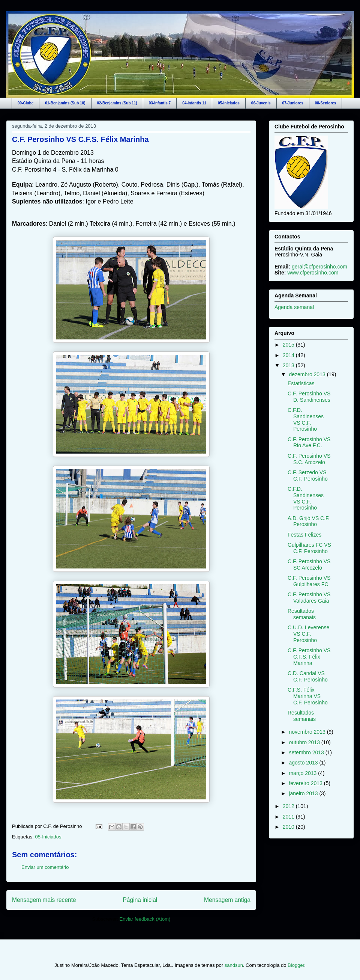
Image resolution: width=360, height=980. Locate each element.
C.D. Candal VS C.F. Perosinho (308, 676)
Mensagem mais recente (44, 900)
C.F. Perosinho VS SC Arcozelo (309, 565)
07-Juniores (293, 103)
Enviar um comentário (45, 867)
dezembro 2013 (308, 374)
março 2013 (303, 773)
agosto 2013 (304, 763)
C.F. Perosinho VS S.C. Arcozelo (309, 459)
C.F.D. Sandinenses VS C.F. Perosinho (306, 419)
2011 (289, 817)
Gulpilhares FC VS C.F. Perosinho (309, 548)
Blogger (296, 965)
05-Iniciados (229, 103)
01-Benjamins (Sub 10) (65, 103)
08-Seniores (326, 103)
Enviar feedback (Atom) (145, 919)
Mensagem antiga (227, 900)
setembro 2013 (307, 752)
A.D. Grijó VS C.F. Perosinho (309, 521)
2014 (289, 355)
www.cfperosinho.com (313, 273)
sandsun (234, 965)
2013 (289, 365)
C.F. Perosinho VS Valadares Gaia (309, 598)
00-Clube (25, 103)
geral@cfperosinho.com (319, 267)
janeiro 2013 (304, 793)
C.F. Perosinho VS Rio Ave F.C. (309, 443)
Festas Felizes (304, 535)
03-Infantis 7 (160, 103)
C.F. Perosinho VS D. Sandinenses (309, 397)
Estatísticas (301, 383)
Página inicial (140, 900)
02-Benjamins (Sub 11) (117, 103)
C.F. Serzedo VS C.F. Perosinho (308, 476)
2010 (289, 827)
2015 (289, 345)
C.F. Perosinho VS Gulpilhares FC (309, 581)
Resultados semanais (302, 614)
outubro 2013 (305, 742)
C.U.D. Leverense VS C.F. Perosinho (308, 634)
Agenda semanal (294, 307)
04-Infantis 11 (194, 103)
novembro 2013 (308, 732)
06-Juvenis (261, 103)
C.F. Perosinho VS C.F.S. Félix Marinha (80, 139)
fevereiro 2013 (306, 783)
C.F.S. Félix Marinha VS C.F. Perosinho (308, 696)
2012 (289, 806)
